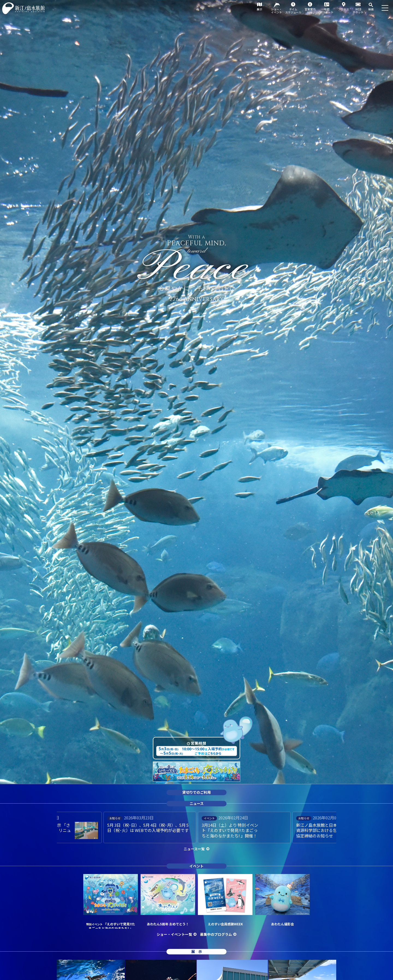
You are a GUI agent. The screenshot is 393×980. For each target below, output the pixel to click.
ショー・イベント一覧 (174, 934)
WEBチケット (358, 11)
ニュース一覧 (194, 849)
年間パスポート (327, 11)
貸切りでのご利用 (196, 792)
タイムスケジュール (293, 11)
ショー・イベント (276, 11)
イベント (196, 866)
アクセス (344, 9)
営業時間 (199, 743)
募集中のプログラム (216, 934)
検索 (371, 9)
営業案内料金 (310, 11)
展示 (260, 9)
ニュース (197, 803)
